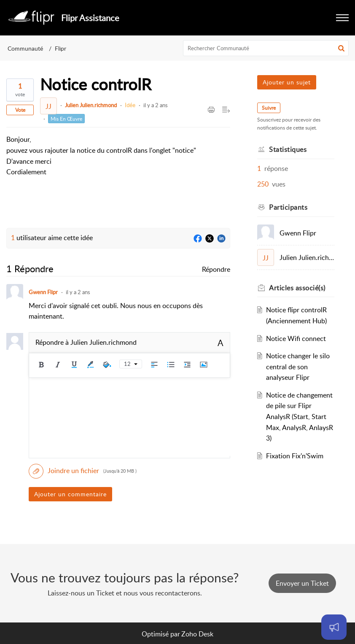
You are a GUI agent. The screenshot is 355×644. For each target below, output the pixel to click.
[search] (266, 48)
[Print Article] (211, 110)
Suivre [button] (269, 108)
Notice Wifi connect (296, 338)
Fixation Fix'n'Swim (295, 456)
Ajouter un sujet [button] (287, 82)
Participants (288, 207)
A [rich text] (221, 343)
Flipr (61, 48)
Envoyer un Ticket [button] (302, 583)
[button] (342, 18)
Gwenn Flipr (43, 292)
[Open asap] (334, 627)
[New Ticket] (302, 583)
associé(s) (297, 288)
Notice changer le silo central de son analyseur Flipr (298, 367)
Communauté (25, 48)
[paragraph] (101, 156)
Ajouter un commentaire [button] (70, 494)
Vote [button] (20, 110)
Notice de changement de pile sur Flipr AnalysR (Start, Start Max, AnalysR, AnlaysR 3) (300, 417)
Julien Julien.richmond (91, 105)
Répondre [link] (216, 269)
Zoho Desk (197, 634)
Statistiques (288, 149)
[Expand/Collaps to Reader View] (226, 110)
